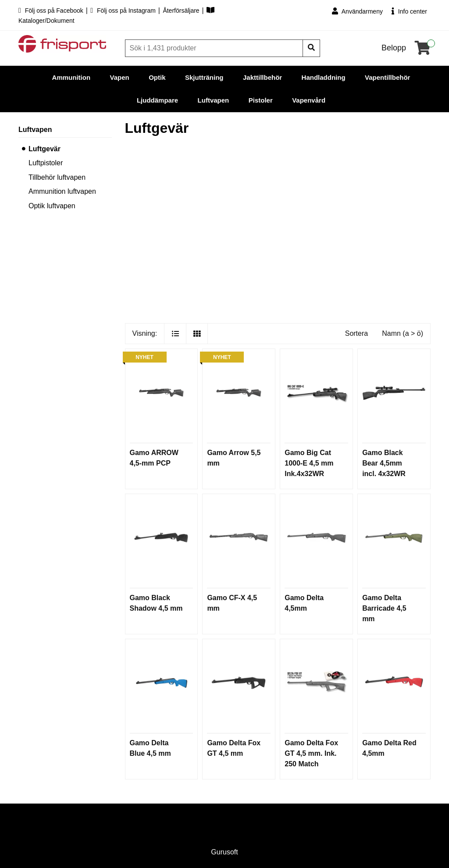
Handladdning (324, 77)
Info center (409, 11)
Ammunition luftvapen (62, 191)
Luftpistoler (46, 163)
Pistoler (261, 100)
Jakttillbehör (262, 77)
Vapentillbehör (387, 77)
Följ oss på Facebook (52, 11)
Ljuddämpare (157, 100)
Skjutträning (204, 77)
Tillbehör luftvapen (57, 177)
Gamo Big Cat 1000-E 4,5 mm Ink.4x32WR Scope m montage (309, 474)
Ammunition (71, 77)
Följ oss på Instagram (124, 11)
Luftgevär (45, 149)
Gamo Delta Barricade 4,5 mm (384, 608)
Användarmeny (357, 11)
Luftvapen (214, 100)
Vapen (120, 77)
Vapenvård (309, 100)
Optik (157, 77)
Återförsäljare (182, 11)
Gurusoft (224, 852)
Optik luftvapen (52, 206)
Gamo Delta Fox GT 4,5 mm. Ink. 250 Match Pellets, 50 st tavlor (311, 764)
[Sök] (215, 48)
